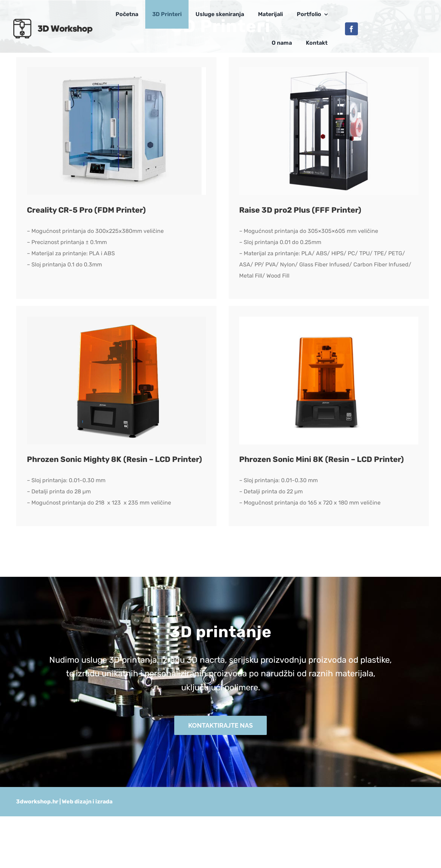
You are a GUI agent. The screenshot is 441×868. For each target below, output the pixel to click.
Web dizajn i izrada (87, 801)
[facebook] (351, 29)
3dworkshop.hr (37, 801)
